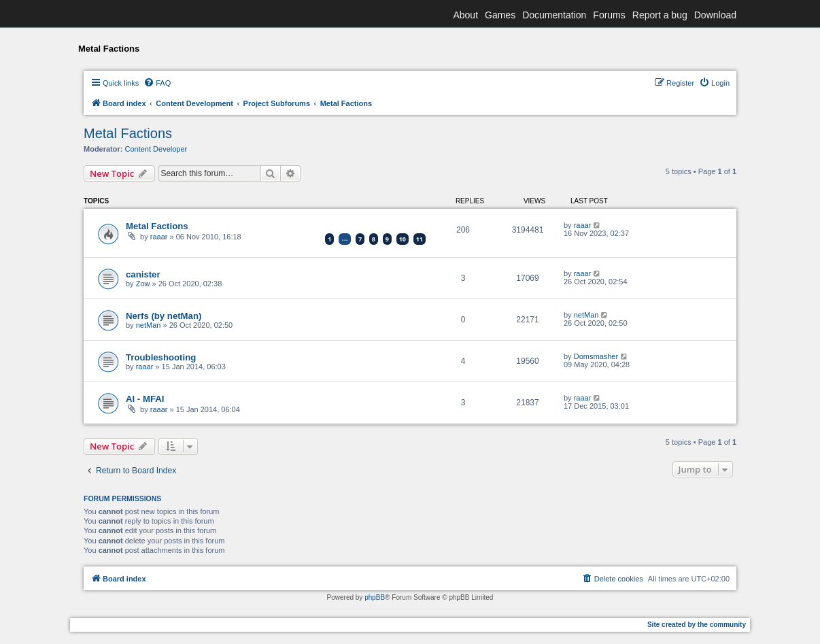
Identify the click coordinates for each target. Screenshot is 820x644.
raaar (159, 237)
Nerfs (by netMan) (164, 316)
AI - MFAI (145, 399)
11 (420, 239)
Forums (609, 15)
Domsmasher (596, 356)
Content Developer (156, 149)
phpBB (375, 597)
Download (715, 15)
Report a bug (660, 15)
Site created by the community (697, 625)
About (465, 15)
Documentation (554, 15)
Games (500, 15)
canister (143, 274)
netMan (149, 325)
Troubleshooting (161, 357)
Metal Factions (128, 133)
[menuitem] (157, 83)
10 (403, 239)
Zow (143, 284)
